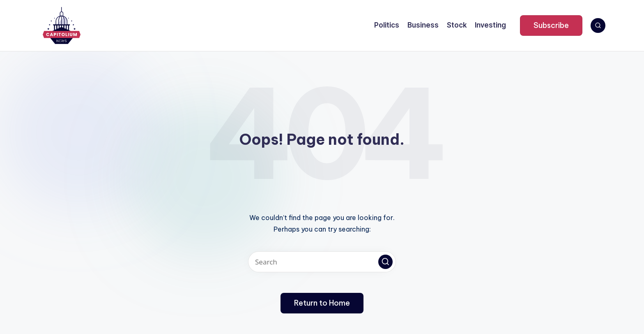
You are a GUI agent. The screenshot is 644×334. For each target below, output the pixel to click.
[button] (551, 26)
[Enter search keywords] (322, 262)
